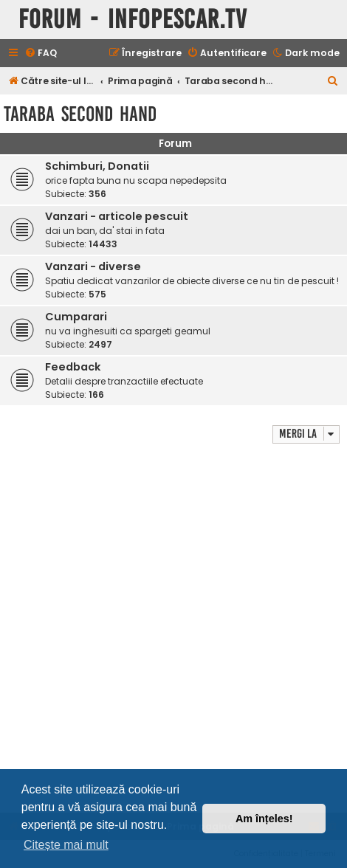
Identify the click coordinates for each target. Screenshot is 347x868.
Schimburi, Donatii (97, 166)
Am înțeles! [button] (264, 819)
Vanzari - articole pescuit (117, 216)
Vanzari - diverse (93, 266)
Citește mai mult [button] (66, 845)
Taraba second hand (80, 114)
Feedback (73, 367)
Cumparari (76, 317)
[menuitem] (41, 54)
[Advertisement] (173, 628)
